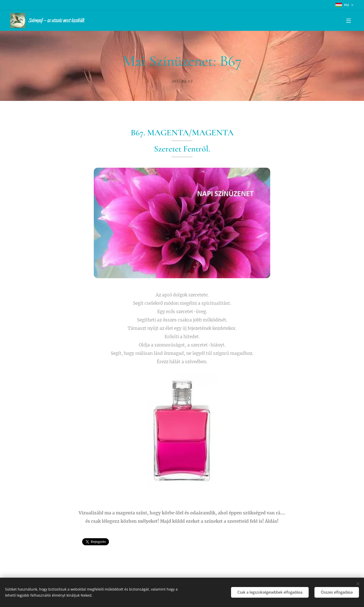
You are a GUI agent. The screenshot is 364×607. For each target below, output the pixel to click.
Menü (349, 21)
